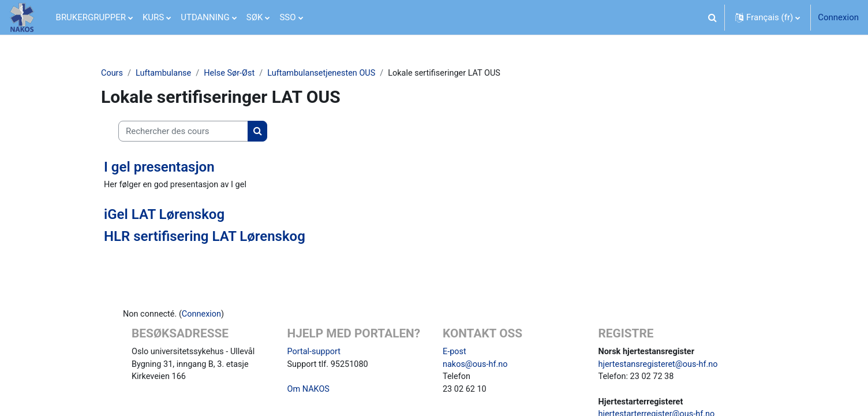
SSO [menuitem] (287, 17)
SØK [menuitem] (255, 17)
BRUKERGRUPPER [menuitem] (91, 17)
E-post (455, 353)
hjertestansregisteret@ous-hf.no (661, 366)
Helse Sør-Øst (233, 73)
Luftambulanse (166, 73)
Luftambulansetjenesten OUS (328, 73)
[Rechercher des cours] (183, 132)
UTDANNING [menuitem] (205, 17)
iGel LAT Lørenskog (164, 215)
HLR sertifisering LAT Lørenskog (205, 237)
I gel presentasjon (159, 168)
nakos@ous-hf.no (476, 366)
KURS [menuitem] (153, 17)
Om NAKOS (309, 392)
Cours (112, 73)
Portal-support (315, 353)
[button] (712, 17)
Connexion (838, 17)
